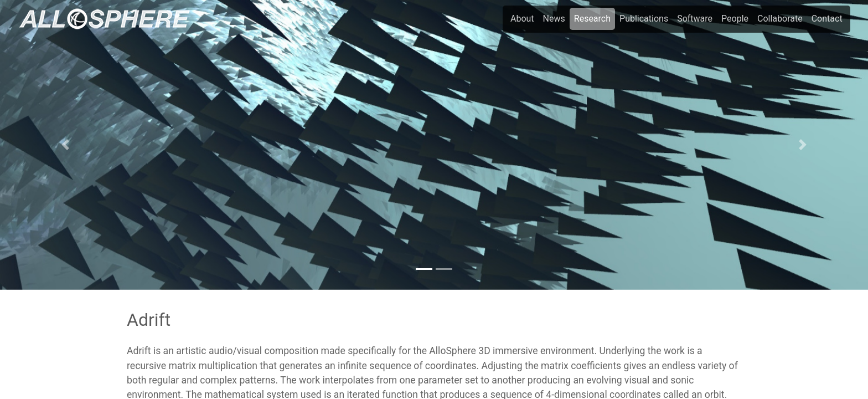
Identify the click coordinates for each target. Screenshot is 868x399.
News (554, 19)
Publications (644, 19)
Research (592, 19)
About (522, 19)
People (735, 19)
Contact (827, 19)
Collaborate (780, 19)
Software (695, 19)
